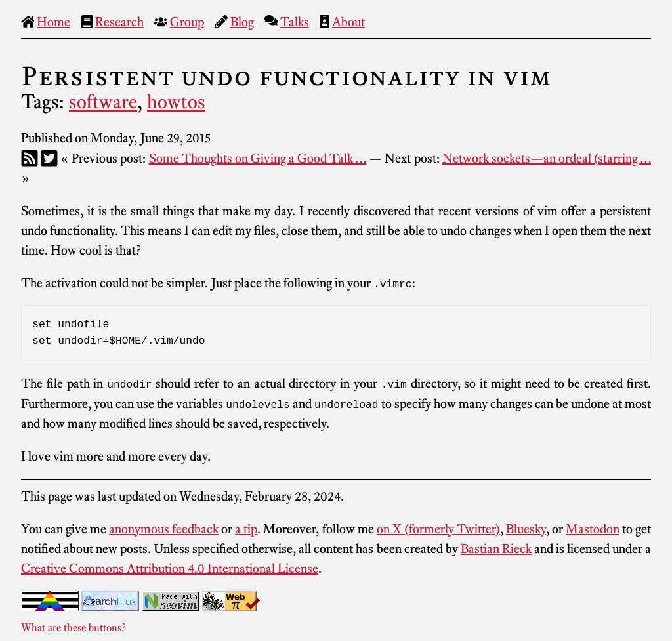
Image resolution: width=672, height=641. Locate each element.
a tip (246, 528)
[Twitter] (49, 158)
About (348, 22)
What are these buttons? (73, 627)
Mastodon (593, 528)
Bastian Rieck (496, 548)
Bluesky (526, 528)
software (103, 102)
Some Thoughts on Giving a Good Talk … (258, 158)
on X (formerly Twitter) (438, 528)
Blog (242, 22)
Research (119, 22)
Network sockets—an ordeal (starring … (547, 158)
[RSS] (30, 158)
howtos (176, 102)
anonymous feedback (164, 528)
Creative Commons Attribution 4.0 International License (170, 568)
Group (187, 22)
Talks (295, 22)
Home (53, 22)
